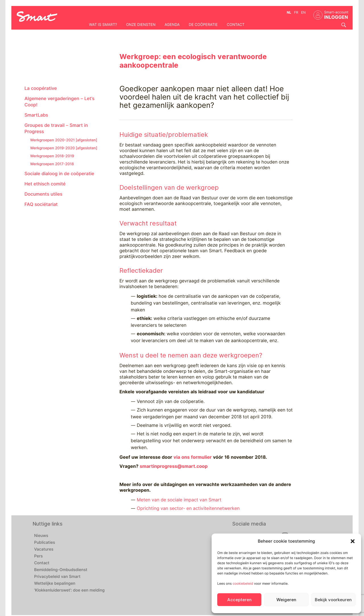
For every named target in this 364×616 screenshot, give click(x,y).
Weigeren (286, 600)
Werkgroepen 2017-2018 (52, 164)
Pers (38, 556)
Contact (236, 25)
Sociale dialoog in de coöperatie (59, 174)
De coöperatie (203, 25)
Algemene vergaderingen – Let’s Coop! (59, 102)
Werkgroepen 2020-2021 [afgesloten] (64, 140)
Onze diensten (141, 25)
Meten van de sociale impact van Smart (179, 500)
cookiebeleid (243, 583)
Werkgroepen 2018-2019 (52, 156)
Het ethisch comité (45, 184)
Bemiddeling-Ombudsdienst (61, 570)
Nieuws (41, 536)
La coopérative (41, 88)
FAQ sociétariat (41, 204)
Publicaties (45, 543)
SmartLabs (36, 115)
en (303, 12)
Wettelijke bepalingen (55, 584)
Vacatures (44, 549)
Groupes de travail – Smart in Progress (56, 128)
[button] (353, 541)
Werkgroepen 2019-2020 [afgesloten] (64, 148)
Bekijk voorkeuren (333, 600)
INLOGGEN (336, 17)
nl (289, 12)
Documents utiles (43, 194)
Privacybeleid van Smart (57, 577)
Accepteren (239, 600)
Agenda (172, 25)
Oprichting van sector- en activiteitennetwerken (188, 508)
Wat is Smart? (103, 25)
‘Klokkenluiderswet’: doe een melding (69, 590)
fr (296, 12)
